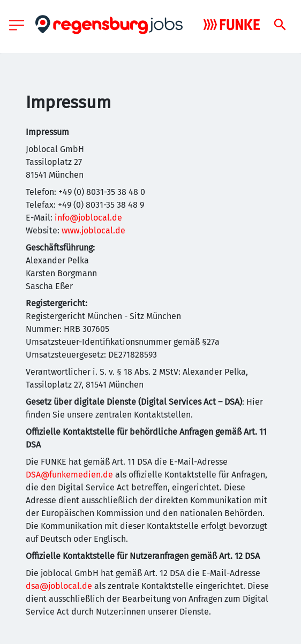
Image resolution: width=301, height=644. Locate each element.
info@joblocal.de (88, 218)
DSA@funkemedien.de (69, 475)
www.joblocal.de (93, 230)
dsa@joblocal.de (59, 586)
